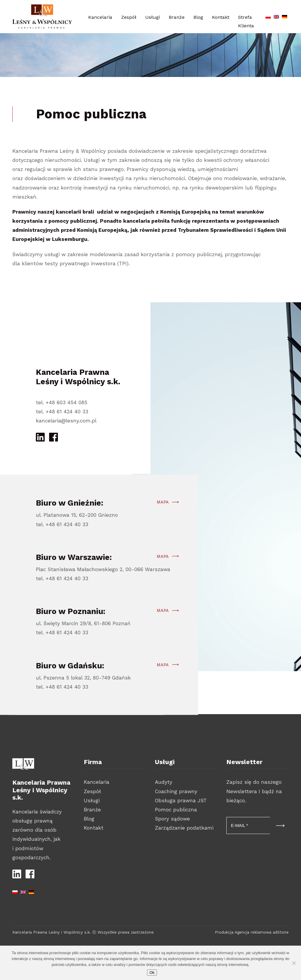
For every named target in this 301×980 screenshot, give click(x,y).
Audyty (164, 782)
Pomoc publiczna (176, 810)
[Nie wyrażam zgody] (294, 963)
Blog (198, 17)
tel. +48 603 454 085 (62, 402)
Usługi (153, 17)
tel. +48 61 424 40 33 (62, 412)
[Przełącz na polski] (268, 16)
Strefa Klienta (246, 21)
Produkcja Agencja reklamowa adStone (252, 932)
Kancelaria (100, 17)
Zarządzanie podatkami (184, 828)
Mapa (163, 528)
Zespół (129, 17)
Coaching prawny (176, 791)
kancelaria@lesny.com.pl (66, 421)
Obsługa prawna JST (181, 801)
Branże (177, 17)
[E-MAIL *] (248, 825)
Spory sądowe (172, 819)
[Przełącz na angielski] (276, 16)
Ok (152, 973)
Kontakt (221, 17)
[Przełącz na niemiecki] (285, 16)
